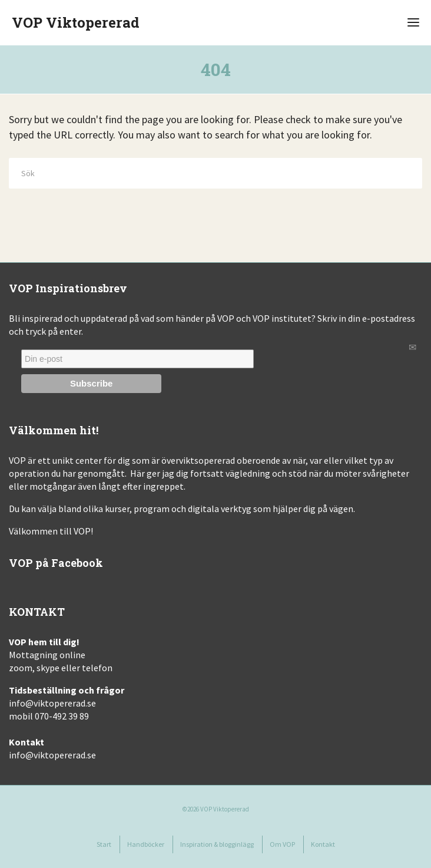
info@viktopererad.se (52, 703)
